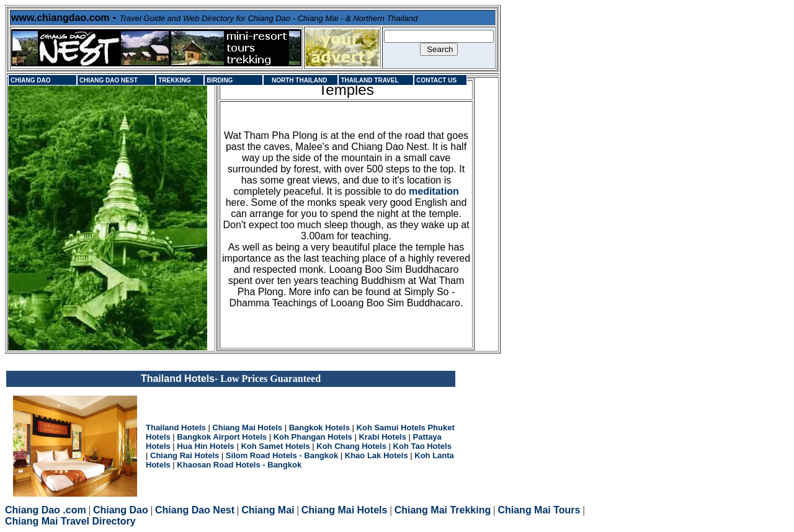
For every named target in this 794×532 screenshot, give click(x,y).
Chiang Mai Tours (539, 510)
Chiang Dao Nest (195, 510)
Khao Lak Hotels (377, 455)
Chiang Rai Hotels (185, 455)
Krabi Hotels (382, 437)
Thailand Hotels (176, 428)
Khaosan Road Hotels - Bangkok (239, 465)
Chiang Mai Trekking (443, 510)
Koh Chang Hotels (351, 446)
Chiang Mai (268, 510)
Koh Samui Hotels (391, 428)
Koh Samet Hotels (275, 446)
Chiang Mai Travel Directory (70, 521)
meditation (434, 191)
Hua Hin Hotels (205, 446)
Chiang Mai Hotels (247, 428)
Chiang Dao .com (46, 510)
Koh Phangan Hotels (313, 437)
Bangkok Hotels (319, 428)
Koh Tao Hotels (422, 446)
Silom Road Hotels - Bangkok (282, 455)
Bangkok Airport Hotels (222, 437)
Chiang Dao (121, 510)
